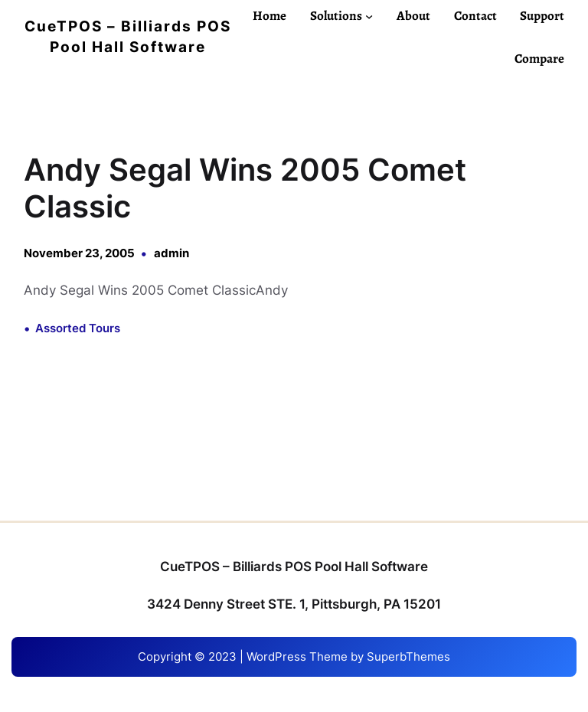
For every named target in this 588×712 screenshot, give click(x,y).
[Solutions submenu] (369, 15)
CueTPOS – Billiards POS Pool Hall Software (294, 567)
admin (171, 253)
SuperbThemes (408, 656)
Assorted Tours (78, 328)
